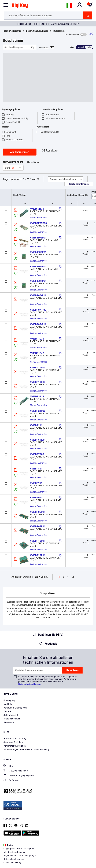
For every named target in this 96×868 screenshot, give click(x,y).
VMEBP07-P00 (38, 310)
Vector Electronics (38, 218)
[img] (20, 6)
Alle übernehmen (20, 152)
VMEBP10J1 (37, 339)
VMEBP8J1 (36, 469)
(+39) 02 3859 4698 (16, 771)
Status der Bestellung (13, 742)
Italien (8, 845)
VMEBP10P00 (38, 368)
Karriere (7, 711)
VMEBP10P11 (38, 541)
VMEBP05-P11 (38, 295)
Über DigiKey (10, 700)
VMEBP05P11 (38, 512)
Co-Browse (11, 780)
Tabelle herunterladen (79, 184)
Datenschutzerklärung (29, 684)
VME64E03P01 (38, 252)
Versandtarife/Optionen (15, 746)
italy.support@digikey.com (19, 776)
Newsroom (9, 722)
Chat (8, 766)
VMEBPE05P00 (38, 223)
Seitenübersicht (11, 715)
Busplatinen (59, 31)
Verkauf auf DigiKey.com (15, 708)
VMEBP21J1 (37, 209)
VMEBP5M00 (37, 440)
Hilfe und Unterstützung (15, 739)
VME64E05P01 (38, 266)
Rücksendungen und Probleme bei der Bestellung (26, 750)
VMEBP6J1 (36, 497)
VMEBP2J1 (36, 425)
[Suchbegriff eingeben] (17, 47)
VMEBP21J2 (37, 396)
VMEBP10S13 (38, 382)
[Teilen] (91, 34)
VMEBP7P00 (37, 454)
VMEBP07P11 (38, 526)
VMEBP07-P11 (38, 324)
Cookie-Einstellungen (13, 863)
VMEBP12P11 (38, 555)
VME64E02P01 (38, 238)
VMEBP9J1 (36, 483)
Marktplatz (9, 704)
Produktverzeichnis (12, 31)
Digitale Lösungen (12, 719)
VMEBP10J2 (37, 353)
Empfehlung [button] (63, 179)
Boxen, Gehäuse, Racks (37, 31)
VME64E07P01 (38, 281)
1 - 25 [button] (26, 179)
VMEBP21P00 (38, 411)
